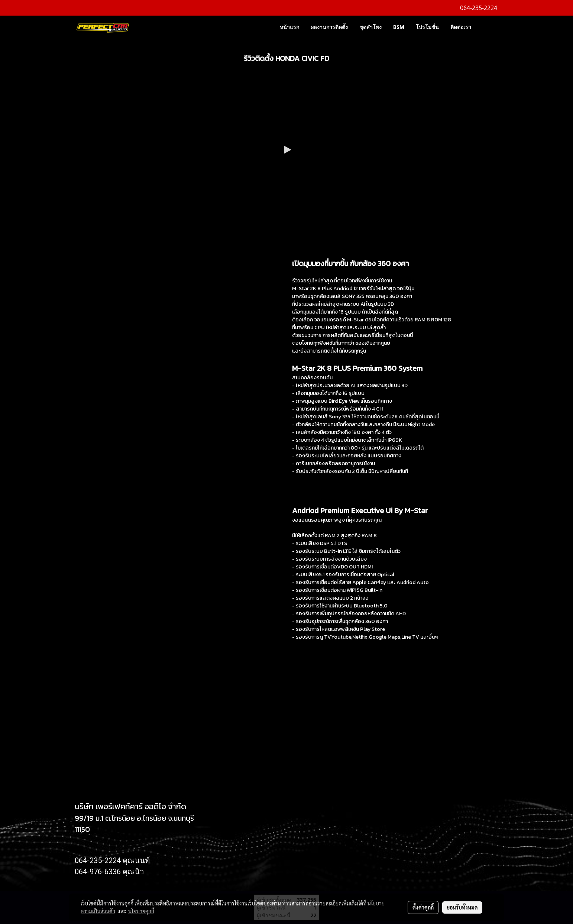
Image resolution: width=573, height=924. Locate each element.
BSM (399, 27)
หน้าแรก (289, 27)
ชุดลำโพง (370, 27)
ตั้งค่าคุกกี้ (423, 907)
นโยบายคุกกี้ (141, 911)
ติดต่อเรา (461, 27)
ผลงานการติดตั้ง (329, 27)
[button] (488, 27)
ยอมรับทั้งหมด (462, 907)
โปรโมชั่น (427, 27)
